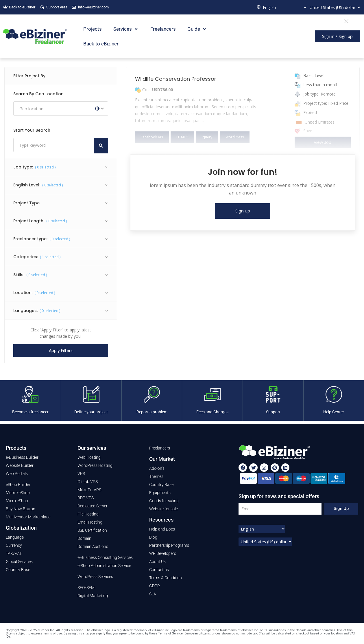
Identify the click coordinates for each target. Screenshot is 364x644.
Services (126, 29)
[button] (337, 36)
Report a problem (152, 412)
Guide (197, 29)
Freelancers (163, 29)
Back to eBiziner (101, 44)
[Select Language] (284, 7)
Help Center (334, 412)
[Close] (349, 20)
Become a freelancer (30, 412)
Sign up (243, 211)
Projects (93, 29)
